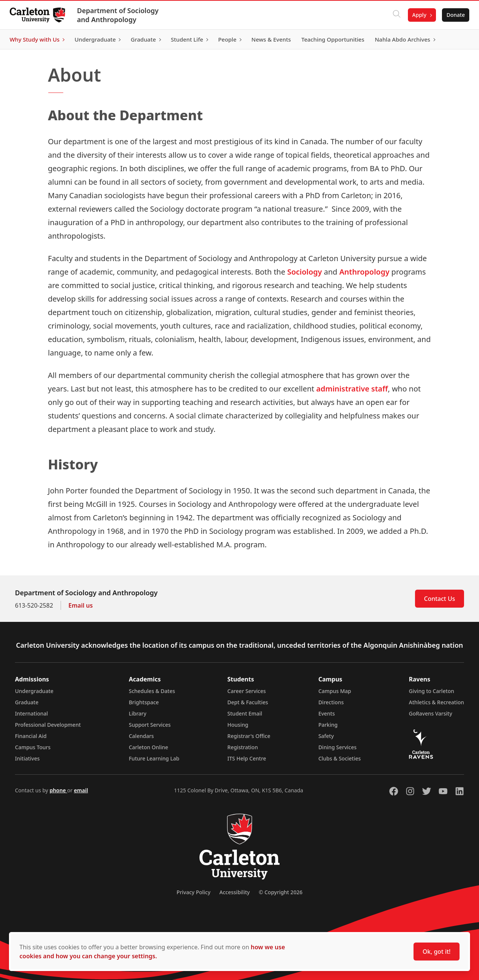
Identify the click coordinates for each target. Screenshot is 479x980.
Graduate (27, 702)
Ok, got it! (437, 952)
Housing (238, 725)
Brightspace (144, 702)
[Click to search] (394, 15)
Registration (243, 747)
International (31, 713)
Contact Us (440, 599)
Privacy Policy (193, 892)
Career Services (247, 691)
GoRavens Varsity (431, 713)
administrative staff (352, 389)
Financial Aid (31, 736)
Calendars (141, 736)
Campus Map (335, 691)
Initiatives (27, 758)
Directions (331, 702)
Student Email (245, 713)
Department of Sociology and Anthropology (120, 15)
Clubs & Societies (340, 758)
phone (58, 790)
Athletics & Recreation (437, 702)
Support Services (150, 725)
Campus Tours (33, 747)
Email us (81, 605)
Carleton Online (148, 747)
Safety (326, 736)
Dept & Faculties (248, 702)
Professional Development (48, 725)
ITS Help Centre (247, 758)
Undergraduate (34, 691)
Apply (417, 15)
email (81, 790)
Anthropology (364, 272)
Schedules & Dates (152, 691)
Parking (328, 725)
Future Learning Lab (154, 758)
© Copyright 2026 (280, 892)
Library (138, 713)
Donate (453, 15)
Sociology (304, 272)
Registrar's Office (249, 736)
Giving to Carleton (432, 691)
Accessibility (234, 892)
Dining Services (338, 747)
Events (327, 713)
